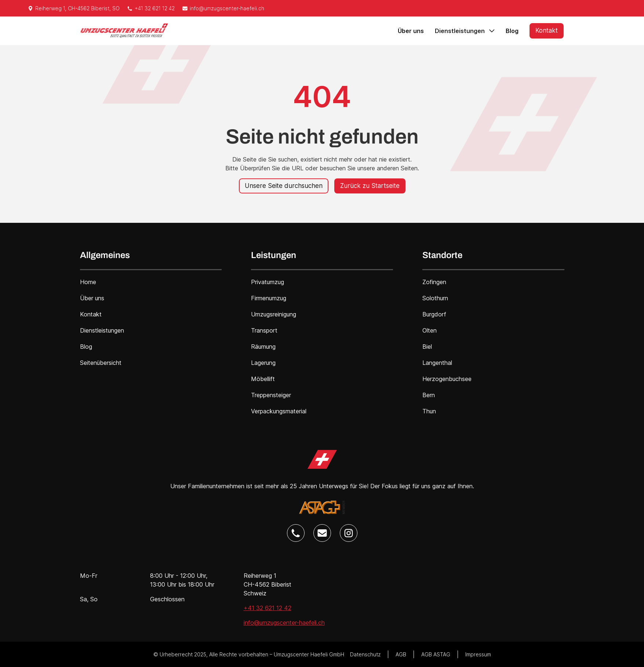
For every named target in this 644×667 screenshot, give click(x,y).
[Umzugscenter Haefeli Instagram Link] (349, 533)
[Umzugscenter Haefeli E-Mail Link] (322, 533)
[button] (465, 31)
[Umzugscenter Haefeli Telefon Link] (296, 533)
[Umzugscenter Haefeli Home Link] (322, 460)
